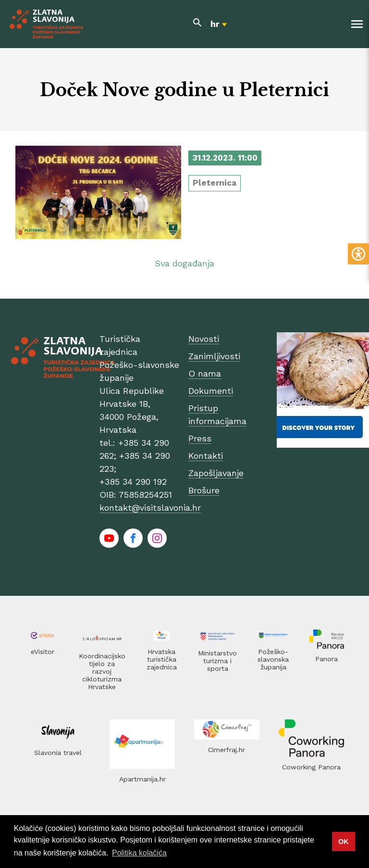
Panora (326, 659)
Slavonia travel (58, 753)
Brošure (204, 490)
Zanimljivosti (214, 356)
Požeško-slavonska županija (273, 659)
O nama (205, 373)
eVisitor (43, 652)
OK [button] (344, 842)
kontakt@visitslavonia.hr (150, 508)
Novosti (204, 339)
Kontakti (206, 456)
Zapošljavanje (216, 473)
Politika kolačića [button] (139, 853)
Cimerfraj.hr (227, 750)
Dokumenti (211, 391)
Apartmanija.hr (142, 779)
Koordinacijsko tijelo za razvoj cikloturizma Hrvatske (102, 671)
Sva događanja (184, 263)
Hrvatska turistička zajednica (162, 659)
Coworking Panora (311, 767)
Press (200, 438)
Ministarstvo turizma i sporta (217, 661)
